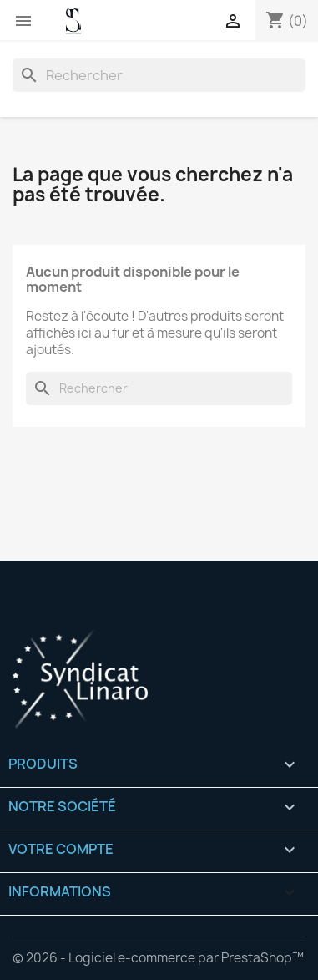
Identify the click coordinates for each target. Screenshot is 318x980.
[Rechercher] (159, 75)
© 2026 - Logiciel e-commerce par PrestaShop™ (158, 958)
